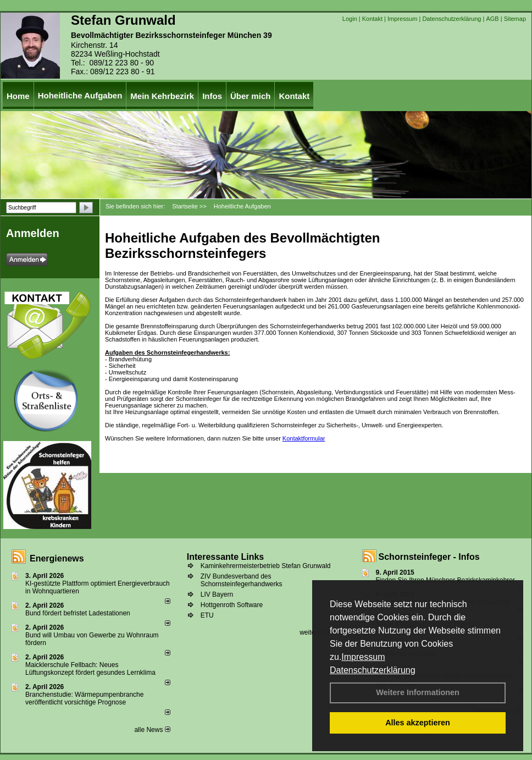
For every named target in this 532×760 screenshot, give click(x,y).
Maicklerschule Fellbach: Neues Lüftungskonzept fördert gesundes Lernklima (90, 669)
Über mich (250, 96)
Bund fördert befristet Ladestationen (78, 613)
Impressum (363, 657)
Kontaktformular (304, 438)
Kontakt (372, 19)
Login (350, 19)
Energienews (57, 558)
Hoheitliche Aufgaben (80, 95)
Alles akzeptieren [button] (418, 723)
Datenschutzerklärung (373, 670)
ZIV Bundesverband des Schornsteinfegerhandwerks (242, 580)
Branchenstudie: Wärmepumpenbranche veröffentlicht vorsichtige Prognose (84, 698)
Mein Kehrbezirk (162, 96)
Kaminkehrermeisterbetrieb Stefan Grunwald (266, 566)
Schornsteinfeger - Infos (429, 557)
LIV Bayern (217, 594)
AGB (492, 19)
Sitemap (515, 19)
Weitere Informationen (418, 692)
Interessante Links (226, 557)
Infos (212, 96)
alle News (152, 730)
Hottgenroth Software (232, 605)
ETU (207, 615)
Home (18, 96)
